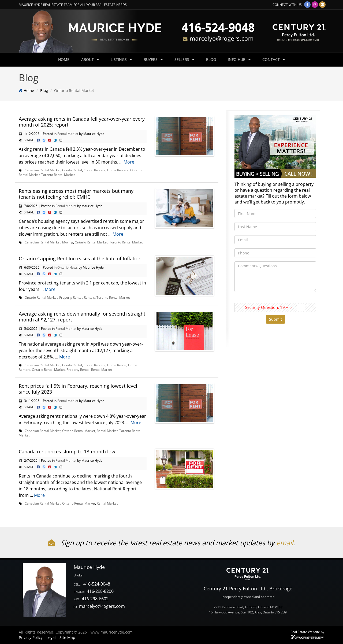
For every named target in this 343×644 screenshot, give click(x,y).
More (129, 162)
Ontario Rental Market (91, 242)
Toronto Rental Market (58, 175)
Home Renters (118, 170)
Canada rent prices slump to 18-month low (67, 451)
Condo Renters (95, 170)
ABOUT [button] (90, 59)
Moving (68, 242)
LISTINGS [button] (121, 59)
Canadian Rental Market (43, 170)
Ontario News (68, 267)
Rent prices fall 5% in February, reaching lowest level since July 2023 (78, 389)
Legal (51, 637)
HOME (64, 59)
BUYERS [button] (153, 59)
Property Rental (71, 297)
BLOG (211, 59)
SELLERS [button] (184, 59)
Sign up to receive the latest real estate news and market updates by (162, 543)
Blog (44, 90)
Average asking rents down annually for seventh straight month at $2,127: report (82, 317)
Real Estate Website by (307, 632)
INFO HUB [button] (239, 59)
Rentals (89, 297)
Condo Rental (72, 170)
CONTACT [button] (274, 59)
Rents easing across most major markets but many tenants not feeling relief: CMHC (76, 194)
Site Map (67, 637)
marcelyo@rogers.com (102, 606)
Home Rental (117, 365)
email (285, 543)
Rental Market (68, 134)
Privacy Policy (31, 637)
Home (29, 90)
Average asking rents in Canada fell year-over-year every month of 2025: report (82, 122)
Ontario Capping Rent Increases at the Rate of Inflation (80, 258)
